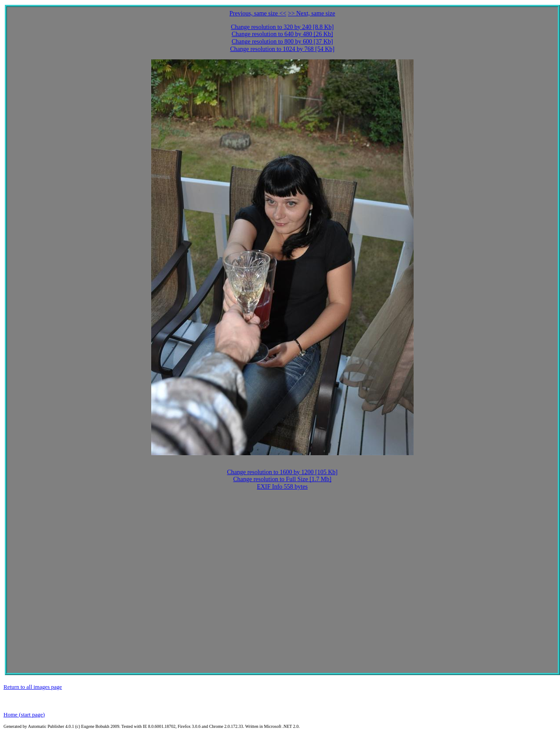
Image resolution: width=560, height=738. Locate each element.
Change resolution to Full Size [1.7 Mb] (282, 479)
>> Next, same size (312, 13)
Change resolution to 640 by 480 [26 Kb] (282, 34)
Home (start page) (24, 714)
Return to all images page (33, 687)
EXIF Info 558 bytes (282, 487)
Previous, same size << (258, 13)
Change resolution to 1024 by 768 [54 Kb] (282, 49)
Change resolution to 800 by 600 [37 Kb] (282, 42)
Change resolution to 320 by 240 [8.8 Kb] (282, 27)
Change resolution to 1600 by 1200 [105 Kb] (282, 472)
